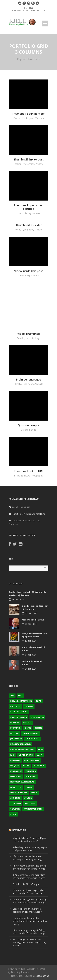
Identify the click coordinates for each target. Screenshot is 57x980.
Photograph (28, 118)
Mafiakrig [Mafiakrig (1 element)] (15, 760)
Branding (21, 338)
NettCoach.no (42, 976)
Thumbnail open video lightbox (29, 207)
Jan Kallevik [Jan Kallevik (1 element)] (16, 739)
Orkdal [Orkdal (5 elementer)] (29, 787)
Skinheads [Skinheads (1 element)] (15, 798)
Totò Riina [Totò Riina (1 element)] (30, 803)
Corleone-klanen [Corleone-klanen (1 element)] (19, 717)
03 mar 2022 (31, 613)
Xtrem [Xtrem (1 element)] (13, 814)
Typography (27, 230)
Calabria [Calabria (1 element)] (29, 706)
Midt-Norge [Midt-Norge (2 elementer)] (16, 771)
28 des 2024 (18, 599)
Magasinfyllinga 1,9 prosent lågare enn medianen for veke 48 (29, 840)
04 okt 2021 (31, 655)
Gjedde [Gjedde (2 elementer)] (28, 728)
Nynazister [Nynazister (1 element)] (16, 787)
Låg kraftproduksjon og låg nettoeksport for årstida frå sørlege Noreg (30, 921)
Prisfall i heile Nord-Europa (26, 884)
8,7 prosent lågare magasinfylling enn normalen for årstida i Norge (29, 876)
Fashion (17, 118)
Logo (38, 338)
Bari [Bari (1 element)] (20, 696)
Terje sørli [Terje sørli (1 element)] (16, 803)
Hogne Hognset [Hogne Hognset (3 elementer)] (31, 733)
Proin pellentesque (28, 379)
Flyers (20, 213)
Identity (28, 213)
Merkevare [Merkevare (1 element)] (39, 766)
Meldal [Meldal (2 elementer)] (26, 766)
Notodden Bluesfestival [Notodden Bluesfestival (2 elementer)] (22, 782)
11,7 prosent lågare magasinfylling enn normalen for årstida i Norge (29, 867)
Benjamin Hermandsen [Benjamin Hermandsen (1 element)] (21, 701)
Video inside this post (29, 271)
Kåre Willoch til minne (33, 620)
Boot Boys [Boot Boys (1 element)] (15, 706)
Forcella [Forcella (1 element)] (27, 723)
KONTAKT (36, 11)
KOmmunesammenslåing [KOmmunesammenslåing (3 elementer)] (22, 749)
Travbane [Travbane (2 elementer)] (15, 809)
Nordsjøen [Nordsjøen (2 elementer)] (31, 777)
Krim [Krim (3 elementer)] (40, 749)
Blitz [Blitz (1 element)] (39, 701)
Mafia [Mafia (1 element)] (39, 755)
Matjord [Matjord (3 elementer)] (15, 766)
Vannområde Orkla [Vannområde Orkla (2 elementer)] (33, 809)
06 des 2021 (31, 624)
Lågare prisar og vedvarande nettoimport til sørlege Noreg (27, 910)
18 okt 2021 (31, 641)
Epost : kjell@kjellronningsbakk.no (29, 514)
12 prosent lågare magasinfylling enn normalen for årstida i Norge (29, 932)
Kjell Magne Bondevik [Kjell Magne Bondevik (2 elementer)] (21, 744)
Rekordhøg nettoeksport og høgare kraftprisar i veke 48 (30, 849)
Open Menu (45, 23)
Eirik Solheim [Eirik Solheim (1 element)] (37, 717)
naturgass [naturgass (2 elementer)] (16, 777)
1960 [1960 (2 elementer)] (12, 696)
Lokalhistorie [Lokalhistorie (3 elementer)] (26, 755)
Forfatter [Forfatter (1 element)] (15, 728)
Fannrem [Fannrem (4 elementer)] (15, 723)
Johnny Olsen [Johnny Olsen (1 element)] (32, 739)
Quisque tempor (29, 425)
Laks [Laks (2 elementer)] (12, 755)
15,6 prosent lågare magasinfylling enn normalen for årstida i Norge (29, 901)
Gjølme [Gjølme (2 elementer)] (38, 728)
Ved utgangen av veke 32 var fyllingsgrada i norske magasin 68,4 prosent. (30, 942)
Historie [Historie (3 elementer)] (15, 733)
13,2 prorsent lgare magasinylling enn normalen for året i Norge (29, 892)
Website (40, 164)
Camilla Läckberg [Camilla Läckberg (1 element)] (19, 712)
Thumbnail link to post (29, 159)
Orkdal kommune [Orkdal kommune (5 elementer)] (19, 793)
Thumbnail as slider (29, 225)
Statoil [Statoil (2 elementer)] (28, 798)
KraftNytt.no (19, 830)
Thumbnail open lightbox (29, 114)
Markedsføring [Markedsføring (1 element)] (32, 760)
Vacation (40, 118)
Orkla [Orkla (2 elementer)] (34, 793)
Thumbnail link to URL (29, 471)
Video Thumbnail (29, 334)
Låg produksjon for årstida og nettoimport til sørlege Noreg (27, 858)
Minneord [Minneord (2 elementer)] (31, 771)
